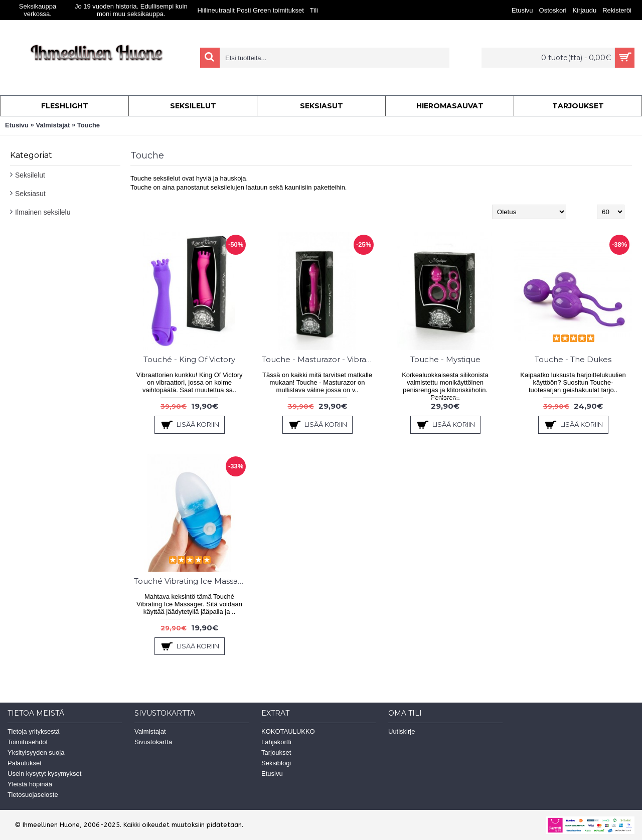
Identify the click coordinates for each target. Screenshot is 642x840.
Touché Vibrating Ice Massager (191, 581)
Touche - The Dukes (573, 359)
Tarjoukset (276, 752)
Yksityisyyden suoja (36, 752)
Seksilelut (30, 175)
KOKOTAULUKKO (288, 731)
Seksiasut (30, 194)
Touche (89, 125)
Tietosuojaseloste (33, 795)
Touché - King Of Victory (189, 359)
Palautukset (25, 763)
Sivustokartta (153, 742)
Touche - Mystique (445, 359)
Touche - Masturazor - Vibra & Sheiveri (319, 359)
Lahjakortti (276, 742)
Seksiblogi (276, 763)
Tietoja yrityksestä (34, 731)
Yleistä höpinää (30, 784)
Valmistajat (53, 125)
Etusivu (17, 125)
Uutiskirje (402, 731)
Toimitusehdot (28, 742)
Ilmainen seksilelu (43, 212)
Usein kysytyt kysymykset (44, 774)
